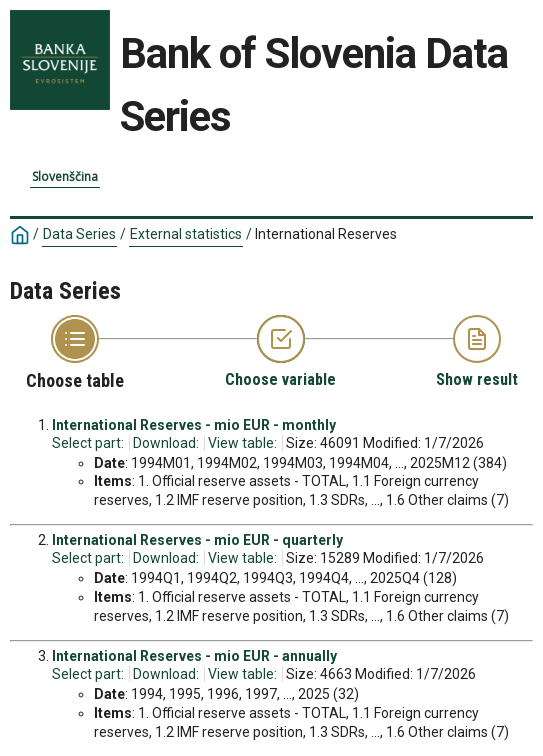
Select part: (88, 443)
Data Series (79, 234)
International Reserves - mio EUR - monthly (194, 425)
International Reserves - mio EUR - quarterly (197, 540)
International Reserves (326, 234)
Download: (166, 443)
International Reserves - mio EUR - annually (194, 656)
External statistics (186, 234)
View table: (242, 443)
